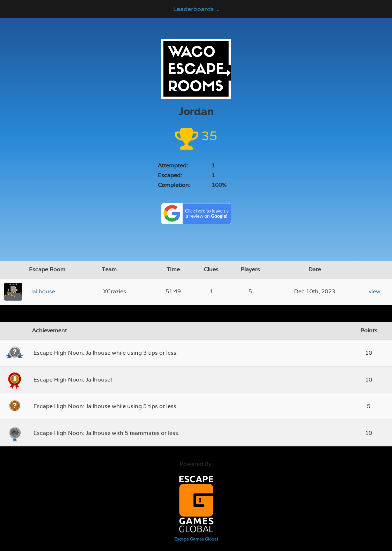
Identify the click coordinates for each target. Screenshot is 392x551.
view (375, 291)
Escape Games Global (196, 539)
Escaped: (170, 175)
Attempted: (173, 165)
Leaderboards (196, 9)
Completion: (174, 185)
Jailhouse (43, 291)
